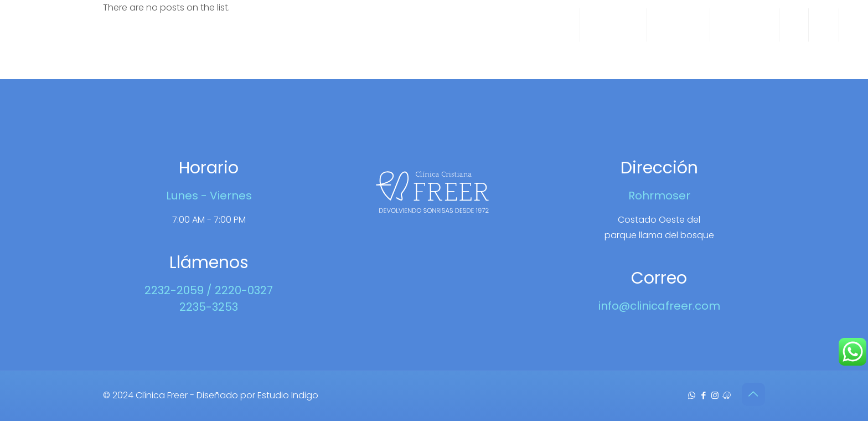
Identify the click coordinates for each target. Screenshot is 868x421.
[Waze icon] (727, 395)
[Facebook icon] (703, 395)
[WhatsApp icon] (692, 395)
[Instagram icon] (715, 395)
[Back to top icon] (753, 394)
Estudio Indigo (288, 395)
